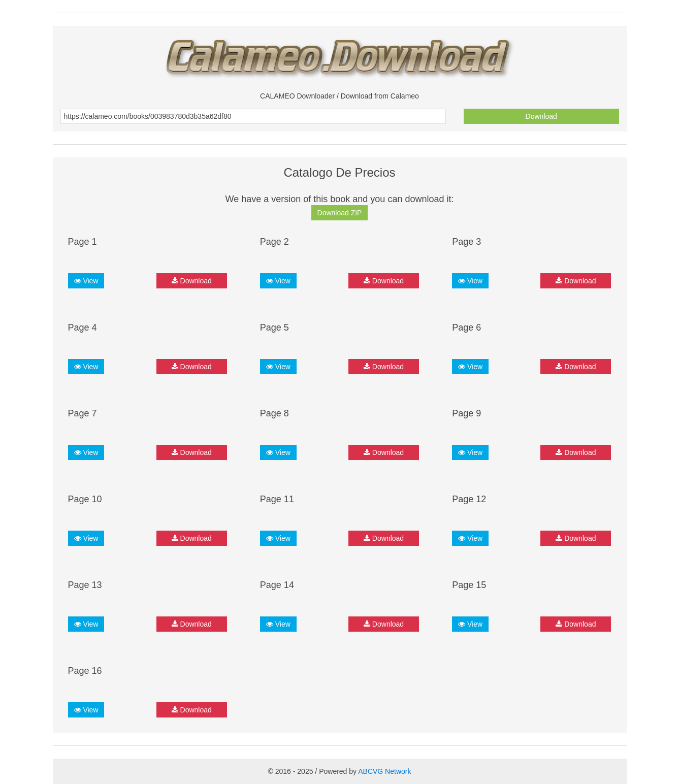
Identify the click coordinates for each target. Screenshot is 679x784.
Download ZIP (340, 213)
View (86, 281)
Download (541, 116)
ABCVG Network (384, 771)
